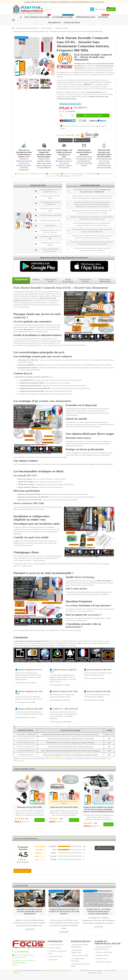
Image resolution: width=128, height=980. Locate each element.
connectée (17, 300)
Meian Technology (85, 577)
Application (22, 345)
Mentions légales (55, 948)
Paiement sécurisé (103, 955)
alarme (76, 345)
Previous (108, 776)
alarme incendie (50, 298)
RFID (48, 394)
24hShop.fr (46, 971)
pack (42, 298)
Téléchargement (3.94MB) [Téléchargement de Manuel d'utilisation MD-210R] (94, 678)
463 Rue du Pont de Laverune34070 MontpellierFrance (24, 963)
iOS (44, 345)
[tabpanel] (64, 524)
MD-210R (41, 391)
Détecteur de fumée (26, 494)
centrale (34, 368)
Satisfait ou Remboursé (104, 952)
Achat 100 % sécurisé (24, 174)
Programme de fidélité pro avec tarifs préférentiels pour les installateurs (77, 2)
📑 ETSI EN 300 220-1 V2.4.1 (25, 739)
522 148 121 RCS (77, 176)
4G (69, 288)
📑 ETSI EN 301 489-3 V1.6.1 (25, 751)
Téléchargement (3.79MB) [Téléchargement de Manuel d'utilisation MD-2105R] (60, 700)
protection (55, 383)
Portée (80, 497)
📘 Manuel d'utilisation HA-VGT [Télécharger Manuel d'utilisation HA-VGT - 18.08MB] (29, 670)
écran (47, 380)
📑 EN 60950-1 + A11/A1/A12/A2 (25, 734)
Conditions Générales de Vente (80, 174)
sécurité (18, 292)
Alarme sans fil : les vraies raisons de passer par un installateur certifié (98, 912)
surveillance (98, 368)
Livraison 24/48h (54, 174)
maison (31, 292)
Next (112, 776)
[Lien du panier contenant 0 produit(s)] (111, 9)
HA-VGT (31, 380)
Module (21, 482)
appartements (103, 444)
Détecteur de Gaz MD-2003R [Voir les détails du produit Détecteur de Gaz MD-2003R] (30, 807)
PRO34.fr (16, 973)
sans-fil (25, 300)
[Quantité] (67, 116)
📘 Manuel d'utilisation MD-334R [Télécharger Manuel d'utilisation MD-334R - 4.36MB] (29, 709)
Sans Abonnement (97, 288)
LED (47, 507)
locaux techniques (72, 455)
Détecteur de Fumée (28, 383)
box (56, 484)
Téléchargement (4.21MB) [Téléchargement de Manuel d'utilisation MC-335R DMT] (25, 702)
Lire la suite (30, 929)
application (34, 537)
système (43, 296)
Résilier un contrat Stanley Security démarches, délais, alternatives (30, 912)
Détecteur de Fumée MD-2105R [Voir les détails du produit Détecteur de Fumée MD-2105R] (64, 807)
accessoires (48, 464)
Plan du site (53, 960)
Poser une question (82, 140)
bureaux (95, 453)
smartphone (38, 558)
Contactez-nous (102, 959)
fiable (48, 296)
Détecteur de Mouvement (30, 388)
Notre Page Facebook (104, 962)
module (21, 362)
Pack (17, 288)
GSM (26, 362)
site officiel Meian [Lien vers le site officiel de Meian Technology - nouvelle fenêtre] (59, 759)
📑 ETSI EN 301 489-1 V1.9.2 (25, 747)
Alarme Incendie (31, 288)
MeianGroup (92, 971)
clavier (66, 380)
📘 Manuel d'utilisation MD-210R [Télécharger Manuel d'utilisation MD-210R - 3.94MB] (98, 670)
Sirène (17, 503)
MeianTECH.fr (65, 971)
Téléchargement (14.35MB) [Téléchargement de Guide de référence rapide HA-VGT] (60, 685)
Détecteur (24, 391)
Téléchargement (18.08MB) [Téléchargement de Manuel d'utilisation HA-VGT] (26, 683)
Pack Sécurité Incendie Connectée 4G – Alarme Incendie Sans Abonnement (93, 57)
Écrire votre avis (65, 140)
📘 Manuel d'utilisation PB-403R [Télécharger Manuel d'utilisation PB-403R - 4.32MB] (97, 692)
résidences (69, 446)
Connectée (49, 288)
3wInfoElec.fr (55, 971)
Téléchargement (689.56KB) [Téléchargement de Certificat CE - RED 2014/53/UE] (60, 722)
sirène (23, 386)
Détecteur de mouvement (28, 497)
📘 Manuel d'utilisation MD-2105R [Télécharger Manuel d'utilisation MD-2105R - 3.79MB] (64, 692)
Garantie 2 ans (40, 174)
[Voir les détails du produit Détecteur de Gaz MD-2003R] (30, 790)
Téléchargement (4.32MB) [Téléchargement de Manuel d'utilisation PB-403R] (94, 700)
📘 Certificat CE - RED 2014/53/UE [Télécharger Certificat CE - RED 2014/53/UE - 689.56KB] (64, 709)
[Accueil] (13, 28)
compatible (39, 484)
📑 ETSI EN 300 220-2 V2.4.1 (25, 743)
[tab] (21, 281)
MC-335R (43, 388)
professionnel (53, 343)
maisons (94, 444)
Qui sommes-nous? (56, 956)
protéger (17, 298)
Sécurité (79, 288)
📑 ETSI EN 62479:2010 (25, 755)
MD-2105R (40, 383)
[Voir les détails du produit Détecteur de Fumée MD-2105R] (64, 790)
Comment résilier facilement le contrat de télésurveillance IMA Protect (64, 912)
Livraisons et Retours (56, 945)
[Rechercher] (92, 9)
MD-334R (38, 386)
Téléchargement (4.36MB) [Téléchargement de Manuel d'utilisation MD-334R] (25, 717)
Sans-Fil (61, 288)
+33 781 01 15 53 (23, 952)
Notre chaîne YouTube (80, 955)
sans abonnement (26, 329)
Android (51, 345)
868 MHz (32, 365)
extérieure (30, 386)
